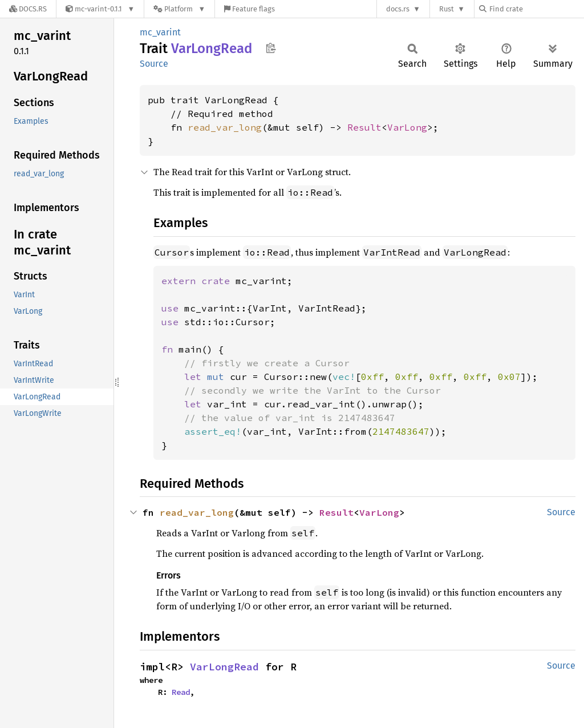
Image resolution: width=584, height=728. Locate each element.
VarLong (407, 127)
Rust (447, 9)
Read (181, 692)
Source (154, 64)
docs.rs (398, 9)
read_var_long (225, 127)
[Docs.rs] (28, 9)
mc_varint (160, 32)
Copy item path (271, 48)
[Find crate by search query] (536, 9)
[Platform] (179, 9)
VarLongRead (224, 667)
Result (364, 127)
